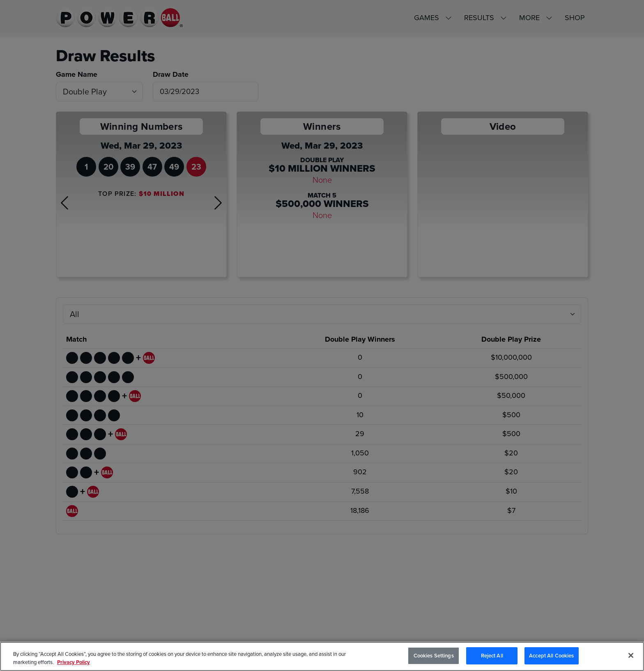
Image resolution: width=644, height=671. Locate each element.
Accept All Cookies (551, 656)
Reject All (492, 656)
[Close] (631, 655)
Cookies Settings (434, 656)
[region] (322, 656)
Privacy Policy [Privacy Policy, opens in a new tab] (74, 662)
